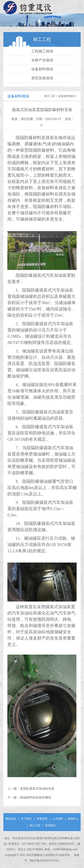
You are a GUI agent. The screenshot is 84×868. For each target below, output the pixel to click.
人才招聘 (58, 819)
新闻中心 (73, 819)
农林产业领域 (42, 60)
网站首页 (11, 819)
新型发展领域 (42, 78)
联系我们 (51, 825)
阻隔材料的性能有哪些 (36, 797)
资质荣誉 (42, 819)
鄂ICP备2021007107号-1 (45, 861)
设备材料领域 (42, 69)
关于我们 (26, 819)
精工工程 (50, 96)
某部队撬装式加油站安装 (37, 789)
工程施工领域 (42, 51)
